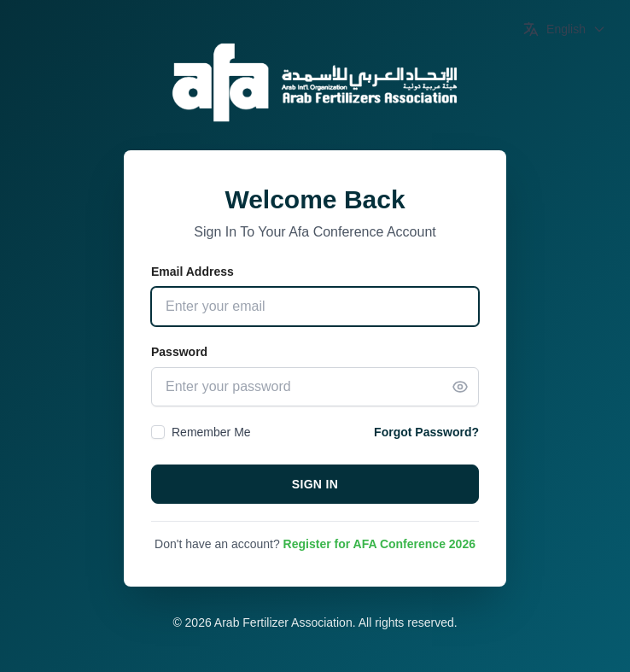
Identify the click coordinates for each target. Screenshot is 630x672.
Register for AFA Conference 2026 (379, 544)
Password (179, 352)
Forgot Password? (426, 432)
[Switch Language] (564, 29)
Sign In (315, 484)
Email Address (192, 272)
